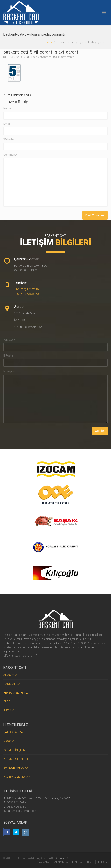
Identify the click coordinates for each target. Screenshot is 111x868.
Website (9, 139)
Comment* (10, 155)
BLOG (7, 701)
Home (49, 42)
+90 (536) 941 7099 (26, 289)
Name (7, 108)
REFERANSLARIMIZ (16, 693)
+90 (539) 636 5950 (26, 294)
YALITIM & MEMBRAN (17, 777)
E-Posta (8, 356)
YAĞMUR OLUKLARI (16, 759)
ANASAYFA (10, 675)
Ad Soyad (9, 340)
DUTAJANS (61, 858)
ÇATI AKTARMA (13, 732)
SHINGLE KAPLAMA (16, 768)
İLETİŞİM (9, 711)
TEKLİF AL (78, 862)
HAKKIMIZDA (12, 684)
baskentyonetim (42, 57)
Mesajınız (10, 371)
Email (7, 124)
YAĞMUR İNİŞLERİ (15, 750)
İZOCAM (9, 741)
